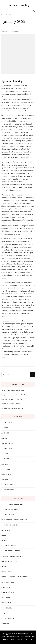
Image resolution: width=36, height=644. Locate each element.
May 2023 (5, 464)
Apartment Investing (12, 81)
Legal (4, 567)
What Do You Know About (11, 404)
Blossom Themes (9, 639)
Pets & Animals (8, 582)
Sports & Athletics (10, 603)
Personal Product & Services (14, 577)
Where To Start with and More (13, 390)
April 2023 (6, 469)
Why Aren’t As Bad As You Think (13, 395)
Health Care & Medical (11, 551)
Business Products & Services (14, 520)
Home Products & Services (13, 556)
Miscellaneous (8, 572)
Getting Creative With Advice (12, 408)
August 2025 (7, 423)
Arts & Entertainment (11, 510)
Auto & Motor (8, 515)
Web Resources (8, 624)
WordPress (29, 639)
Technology (7, 608)
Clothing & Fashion (10, 525)
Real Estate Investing (18, 5)
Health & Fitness (9, 546)
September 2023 (8, 443)
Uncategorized (24, 78)
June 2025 (5, 433)
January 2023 (7, 480)
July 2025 (5, 428)
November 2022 (8, 490)
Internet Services (9, 561)
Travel (4, 613)
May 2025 (5, 438)
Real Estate (7, 587)
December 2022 (7, 485)
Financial (5, 535)
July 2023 (5, 454)
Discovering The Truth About (12, 399)
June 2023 (5, 459)
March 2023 (6, 474)
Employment (7, 530)
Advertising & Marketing (12, 504)
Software (6, 598)
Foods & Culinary (9, 541)
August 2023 (7, 449)
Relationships (8, 592)
